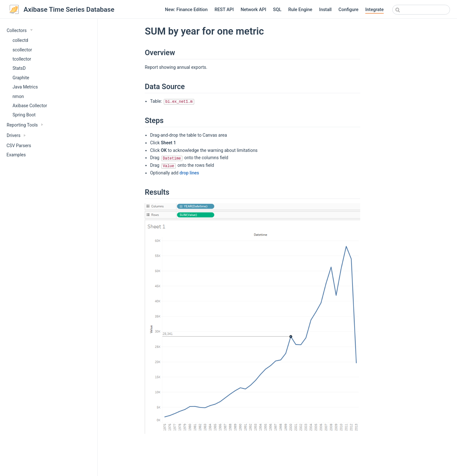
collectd (20, 40)
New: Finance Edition (186, 10)
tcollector (22, 59)
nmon (18, 96)
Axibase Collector (30, 106)
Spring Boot (24, 115)
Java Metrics (25, 87)
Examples (16, 155)
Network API (253, 10)
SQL (277, 10)
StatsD (19, 68)
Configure (349, 10)
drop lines (189, 173)
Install (325, 10)
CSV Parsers (19, 146)
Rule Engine (300, 10)
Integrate (374, 10)
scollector (22, 50)
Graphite (21, 78)
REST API (224, 10)
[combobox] (421, 10)
